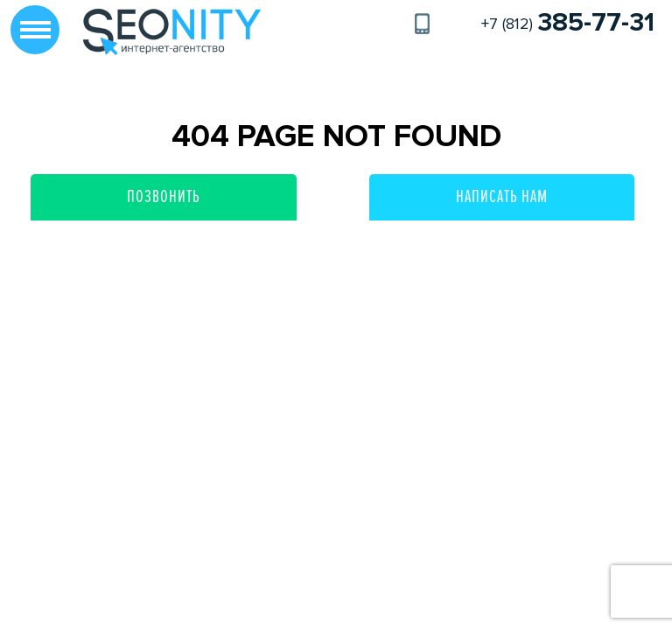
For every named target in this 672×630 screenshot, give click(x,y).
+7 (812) (568, 24)
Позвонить (164, 197)
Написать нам (502, 197)
